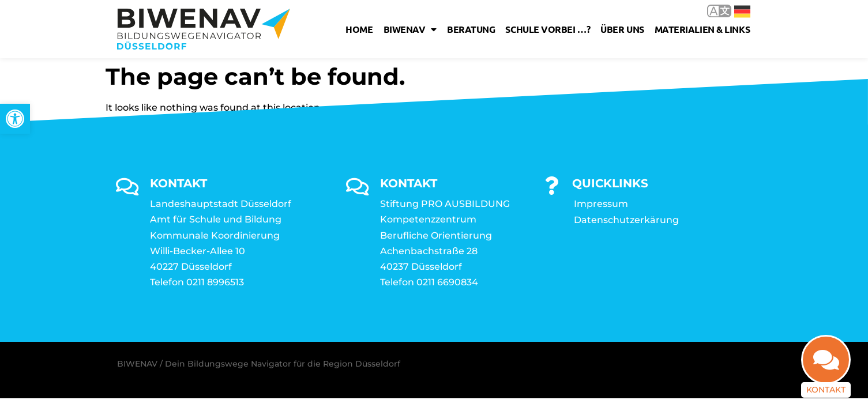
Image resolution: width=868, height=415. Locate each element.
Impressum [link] (601, 204)
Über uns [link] (622, 29)
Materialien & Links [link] (702, 29)
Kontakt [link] (826, 390)
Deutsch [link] (742, 12)
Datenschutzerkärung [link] (626, 220)
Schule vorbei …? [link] (548, 29)
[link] (15, 119)
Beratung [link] (471, 29)
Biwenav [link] (410, 29)
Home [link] (359, 29)
